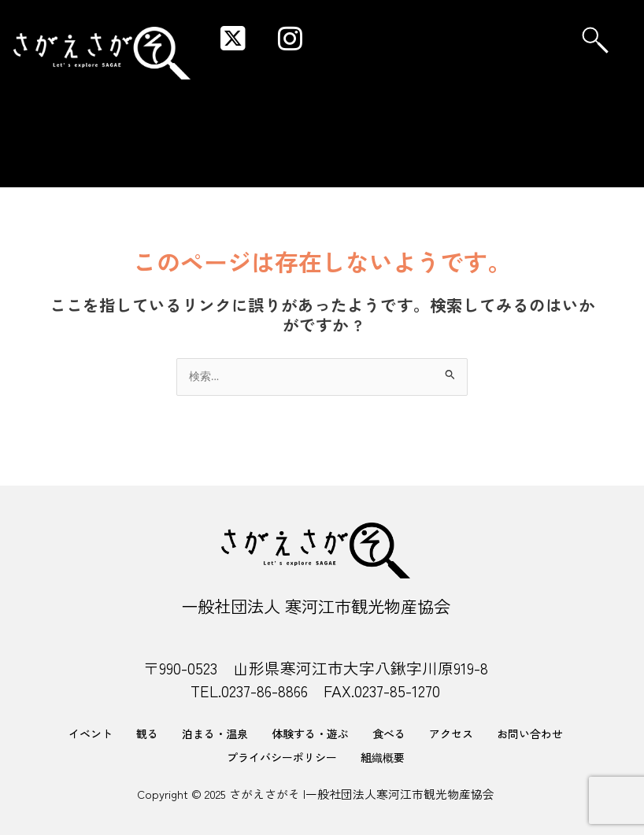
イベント (91, 733)
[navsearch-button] (595, 40)
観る (147, 733)
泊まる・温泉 (215, 733)
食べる (389, 733)
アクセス (451, 733)
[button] (473, 24)
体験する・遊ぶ (310, 733)
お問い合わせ (530, 733)
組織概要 (383, 757)
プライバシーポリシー (282, 757)
